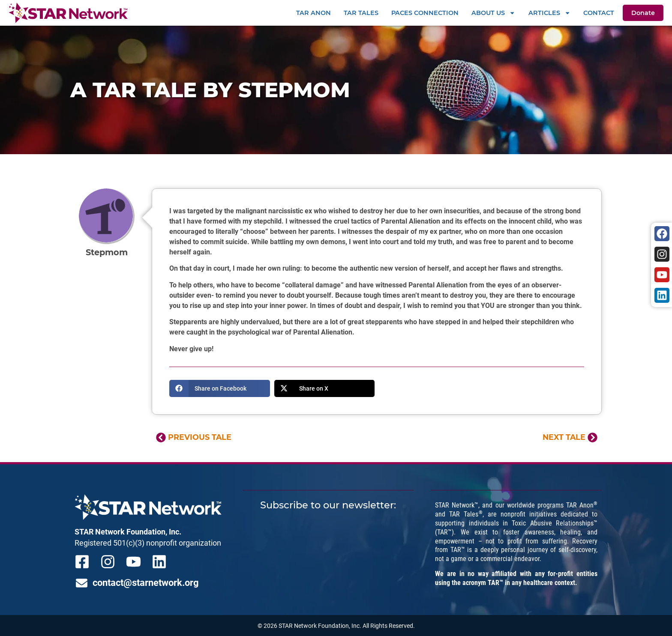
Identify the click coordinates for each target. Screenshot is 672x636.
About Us (493, 13)
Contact (599, 13)
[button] (220, 388)
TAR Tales (361, 13)
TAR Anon (313, 13)
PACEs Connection (425, 13)
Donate (643, 13)
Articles (549, 13)
